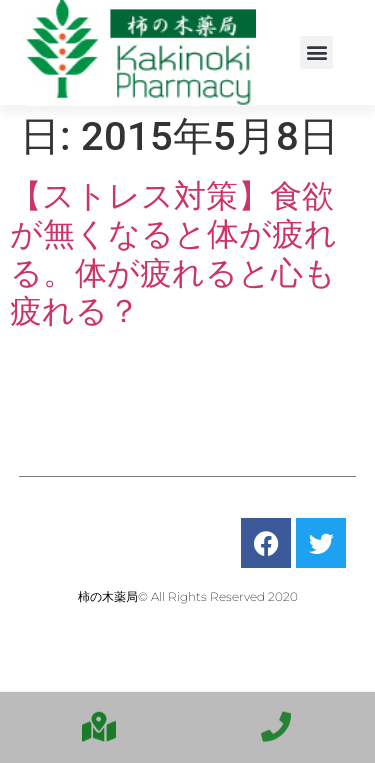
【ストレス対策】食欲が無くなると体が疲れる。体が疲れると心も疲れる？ (173, 253)
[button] (316, 52)
